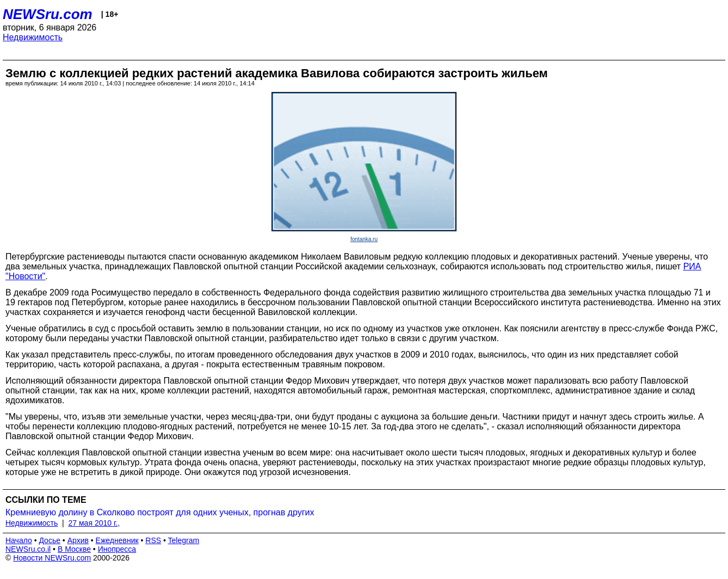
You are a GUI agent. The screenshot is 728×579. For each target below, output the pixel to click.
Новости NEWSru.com (52, 558)
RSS (153, 540)
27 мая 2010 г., (94, 523)
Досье (50, 540)
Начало (19, 540)
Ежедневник (117, 540)
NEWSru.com (48, 14)
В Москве (74, 549)
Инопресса (117, 549)
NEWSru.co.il (28, 549)
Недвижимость (33, 37)
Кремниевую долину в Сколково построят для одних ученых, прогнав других (160, 512)
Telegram (184, 540)
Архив (78, 540)
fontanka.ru (364, 239)
